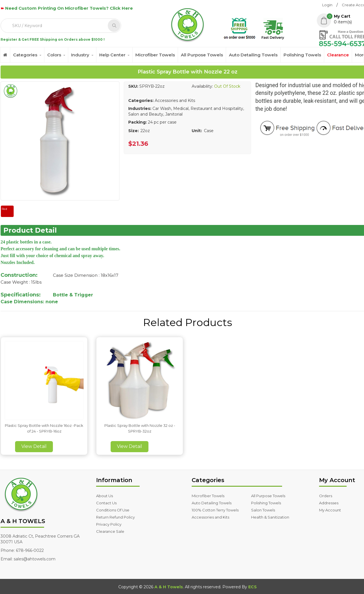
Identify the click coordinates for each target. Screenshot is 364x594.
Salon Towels (263, 510)
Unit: (197, 131)
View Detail (34, 446)
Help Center (112, 55)
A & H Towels (169, 587)
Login (327, 5)
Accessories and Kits (210, 517)
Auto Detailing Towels (253, 55)
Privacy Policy (109, 524)
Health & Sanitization (270, 517)
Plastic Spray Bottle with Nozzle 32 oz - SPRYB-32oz (140, 428)
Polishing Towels (302, 55)
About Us (105, 496)
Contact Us (106, 503)
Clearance (338, 55)
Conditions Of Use (113, 510)
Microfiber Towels (155, 55)
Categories (25, 55)
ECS (253, 587)
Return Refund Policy (115, 517)
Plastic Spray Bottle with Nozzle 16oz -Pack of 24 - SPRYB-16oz (44, 428)
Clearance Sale (110, 531)
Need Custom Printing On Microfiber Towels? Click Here (69, 8)
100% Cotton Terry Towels (215, 510)
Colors (54, 55)
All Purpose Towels (202, 55)
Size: (134, 131)
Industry (80, 55)
